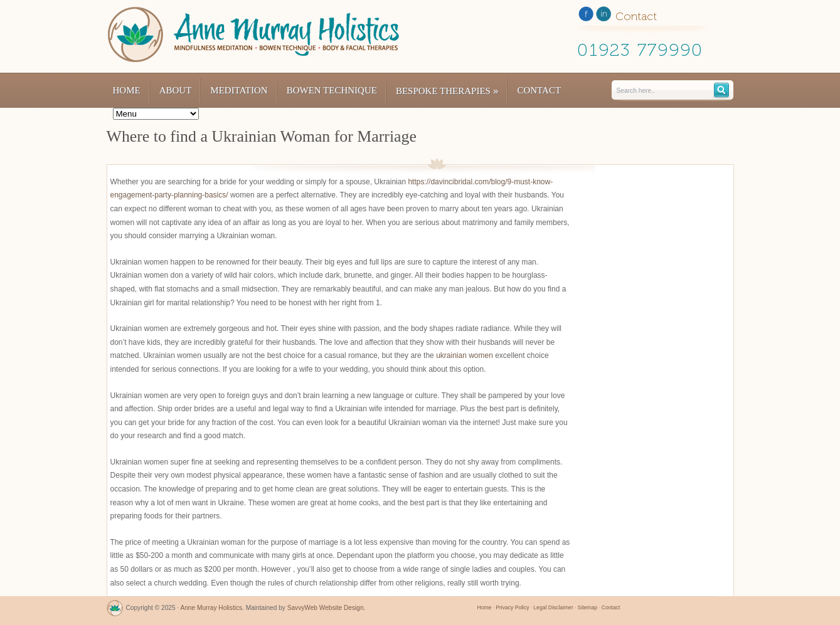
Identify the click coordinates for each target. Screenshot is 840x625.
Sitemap (587, 607)
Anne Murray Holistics (211, 608)
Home (127, 90)
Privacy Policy (512, 607)
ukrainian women (465, 355)
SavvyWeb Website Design (326, 608)
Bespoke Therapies (447, 91)
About (176, 90)
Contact (539, 90)
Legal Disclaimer (553, 607)
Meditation (239, 90)
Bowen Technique (332, 90)
